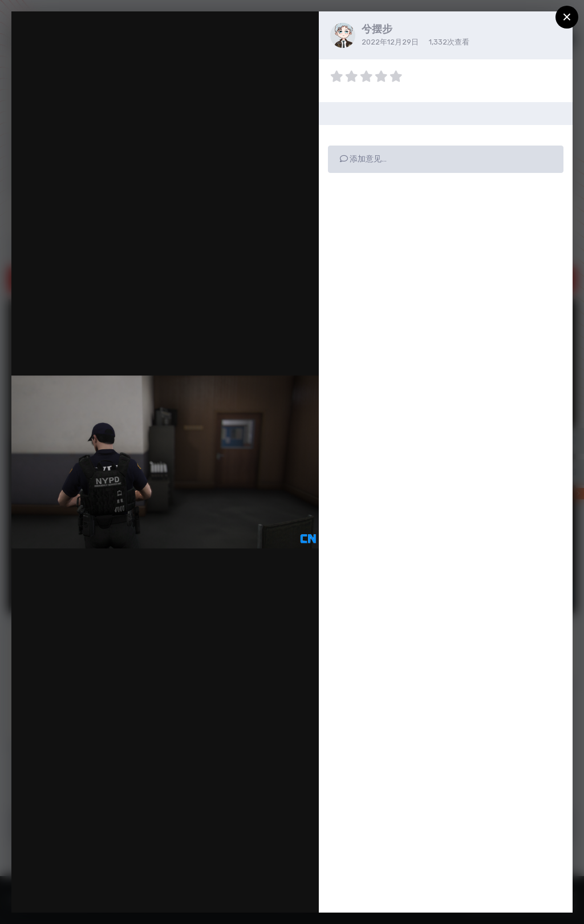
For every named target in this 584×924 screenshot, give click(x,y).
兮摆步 (377, 29)
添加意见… (363, 159)
